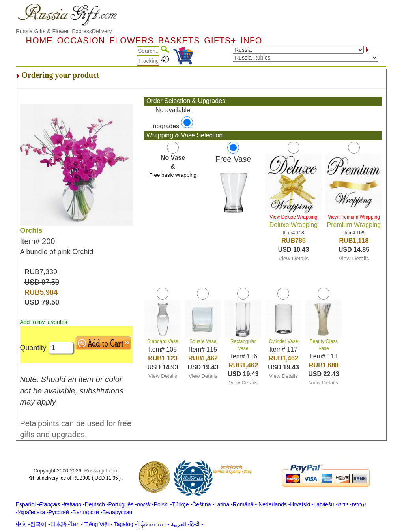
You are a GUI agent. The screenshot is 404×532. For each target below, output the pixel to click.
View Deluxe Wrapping (293, 217)
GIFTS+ (220, 41)
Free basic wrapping (173, 175)
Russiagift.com (101, 471)
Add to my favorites (44, 322)
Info (251, 41)
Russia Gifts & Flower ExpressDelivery (64, 31)
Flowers (131, 41)
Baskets (179, 41)
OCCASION (81, 41)
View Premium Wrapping (354, 217)
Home (39, 41)
